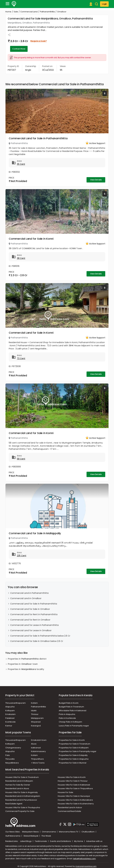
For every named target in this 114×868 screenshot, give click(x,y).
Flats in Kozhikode (67, 718)
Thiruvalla (10, 759)
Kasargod (36, 726)
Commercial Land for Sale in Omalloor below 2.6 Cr (37, 641)
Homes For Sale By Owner (18, 785)
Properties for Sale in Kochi (72, 740)
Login (104, 4)
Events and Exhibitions (61, 841)
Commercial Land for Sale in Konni (31, 239)
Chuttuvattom (88, 832)
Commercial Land (29, 12)
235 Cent (22, 556)
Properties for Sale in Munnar (73, 763)
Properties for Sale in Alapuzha (74, 759)
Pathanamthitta (47, 12)
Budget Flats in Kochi (69, 703)
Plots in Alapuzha (67, 714)
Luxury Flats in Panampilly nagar (74, 726)
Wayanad (36, 722)
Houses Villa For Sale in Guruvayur (74, 796)
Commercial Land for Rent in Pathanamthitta (34, 614)
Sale (16, 12)
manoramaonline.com (86, 866)
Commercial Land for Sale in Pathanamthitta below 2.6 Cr (40, 636)
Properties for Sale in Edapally (73, 755)
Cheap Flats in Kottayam (70, 722)
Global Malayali (31, 836)
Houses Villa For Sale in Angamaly (22, 792)
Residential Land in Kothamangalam (23, 796)
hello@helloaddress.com (84, 859)
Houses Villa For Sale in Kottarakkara (75, 800)
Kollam (34, 703)
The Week (46, 836)
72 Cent (21, 358)
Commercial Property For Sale (20, 811)
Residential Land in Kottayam (19, 781)
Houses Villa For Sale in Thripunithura (75, 788)
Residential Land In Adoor (70, 807)
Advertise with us (94, 841)
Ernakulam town (39, 740)
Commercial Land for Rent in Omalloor (30, 620)
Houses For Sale (65, 792)
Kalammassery (38, 751)
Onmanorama (49, 832)
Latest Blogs (26, 841)
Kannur (9, 726)
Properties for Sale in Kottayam (74, 748)
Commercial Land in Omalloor (26, 598)
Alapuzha (10, 707)
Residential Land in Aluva (17, 788)
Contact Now (19, 49)
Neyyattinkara (12, 763)
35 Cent (21, 164)
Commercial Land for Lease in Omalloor (31, 630)
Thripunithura (37, 759)
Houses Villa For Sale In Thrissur (73, 781)
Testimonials (41, 841)
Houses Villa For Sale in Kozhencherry (76, 804)
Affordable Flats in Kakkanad (73, 711)
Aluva (34, 744)
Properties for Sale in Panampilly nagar (78, 751)
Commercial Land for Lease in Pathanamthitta (34, 625)
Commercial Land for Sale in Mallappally (35, 533)
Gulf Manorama (13, 836)
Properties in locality (26, 669)
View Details (96, 180)
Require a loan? (39, 41)
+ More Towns (38, 763)
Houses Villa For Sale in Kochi (72, 777)
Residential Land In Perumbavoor (21, 800)
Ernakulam (10, 714)
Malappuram (37, 718)
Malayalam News (31, 832)
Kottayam (10, 711)
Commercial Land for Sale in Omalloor (30, 609)
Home (8, 12)
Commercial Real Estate (69, 811)
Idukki (34, 711)
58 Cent (21, 459)
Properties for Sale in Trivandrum (75, 744)
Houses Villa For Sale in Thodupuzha (23, 807)
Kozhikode (10, 722)
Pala (7, 755)
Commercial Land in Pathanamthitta (29, 593)
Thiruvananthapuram (16, 703)
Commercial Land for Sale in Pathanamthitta (38, 138)
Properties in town (23, 664)
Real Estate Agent (14, 804)
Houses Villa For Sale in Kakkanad (74, 785)
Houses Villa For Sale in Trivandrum (22, 777)
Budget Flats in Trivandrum (71, 707)
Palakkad (10, 718)
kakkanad (36, 748)
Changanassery (13, 748)
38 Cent (21, 258)
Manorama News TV (69, 832)
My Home (79, 841)
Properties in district (27, 659)
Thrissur (35, 714)
